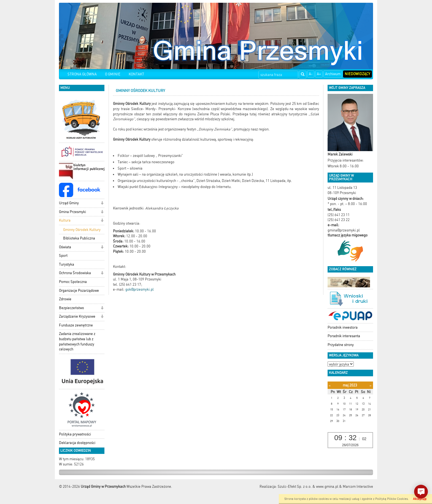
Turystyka (67, 264)
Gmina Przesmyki (72, 212)
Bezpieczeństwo (71, 308)
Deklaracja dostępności (77, 443)
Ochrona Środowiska (75, 273)
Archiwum (333, 74)
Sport (63, 256)
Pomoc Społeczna (73, 282)
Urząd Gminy (69, 203)
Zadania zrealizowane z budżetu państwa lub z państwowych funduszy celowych (77, 341)
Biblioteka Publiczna (79, 238)
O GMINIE (113, 74)
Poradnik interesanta (344, 336)
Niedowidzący (357, 74)
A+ (319, 74)
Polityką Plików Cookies (391, 499)
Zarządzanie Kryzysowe (77, 316)
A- (311, 74)
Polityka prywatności (75, 434)
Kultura (65, 220)
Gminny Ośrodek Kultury (82, 230)
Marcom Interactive (358, 487)
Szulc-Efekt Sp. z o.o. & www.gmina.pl (308, 487)
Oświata (65, 247)
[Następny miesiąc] (370, 386)
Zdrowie (65, 299)
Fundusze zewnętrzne (76, 325)
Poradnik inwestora (343, 327)
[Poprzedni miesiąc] (330, 386)
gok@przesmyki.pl (140, 289)
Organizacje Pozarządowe (79, 291)
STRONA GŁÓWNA (82, 74)
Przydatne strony (341, 345)
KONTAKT (136, 74)
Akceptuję (420, 499)
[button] (102, 204)
